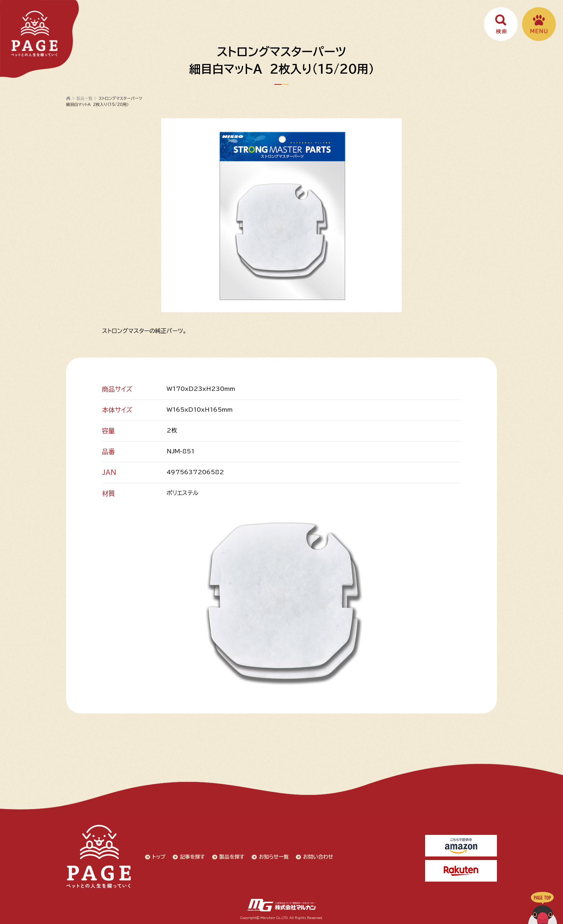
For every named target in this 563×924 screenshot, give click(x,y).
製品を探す (232, 857)
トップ (159, 857)
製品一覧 (84, 98)
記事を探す (192, 857)
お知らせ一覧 (274, 857)
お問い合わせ (318, 857)
